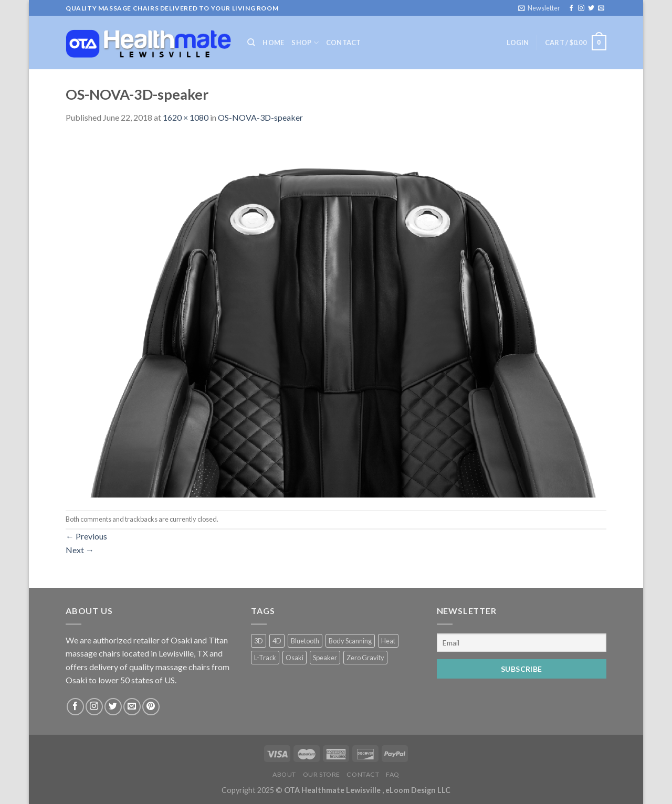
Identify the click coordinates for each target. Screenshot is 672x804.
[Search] (251, 43)
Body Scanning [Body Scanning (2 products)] (350, 641)
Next (80, 550)
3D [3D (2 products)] (259, 641)
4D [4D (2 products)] (277, 641)
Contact (344, 43)
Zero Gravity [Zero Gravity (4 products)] (365, 658)
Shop (305, 43)
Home (273, 43)
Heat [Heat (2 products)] (388, 641)
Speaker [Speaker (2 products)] (325, 658)
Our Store (322, 774)
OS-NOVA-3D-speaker (260, 117)
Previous (86, 536)
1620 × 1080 (186, 117)
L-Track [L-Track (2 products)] (265, 658)
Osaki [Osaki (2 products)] (295, 658)
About (284, 774)
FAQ (393, 774)
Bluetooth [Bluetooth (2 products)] (305, 641)
